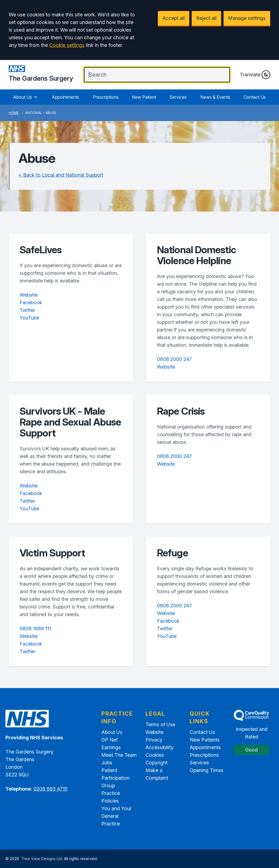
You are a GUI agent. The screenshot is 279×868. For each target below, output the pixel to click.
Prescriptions (106, 97)
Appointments (66, 97)
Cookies (155, 755)
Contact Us (255, 97)
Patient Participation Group (115, 778)
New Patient (144, 97)
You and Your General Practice (116, 816)
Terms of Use (160, 724)
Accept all (174, 18)
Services (178, 97)
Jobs (107, 763)
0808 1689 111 (35, 629)
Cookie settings (67, 45)
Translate (255, 75)
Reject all (206, 18)
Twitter (27, 310)
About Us (26, 97)
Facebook (31, 302)
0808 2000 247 (174, 359)
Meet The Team (119, 755)
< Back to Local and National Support (61, 175)
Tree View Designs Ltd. (42, 859)
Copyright (157, 763)
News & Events (215, 97)
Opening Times (207, 770)
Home (14, 113)
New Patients (205, 740)
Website (29, 295)
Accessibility (160, 747)
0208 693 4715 (51, 789)
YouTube (29, 318)
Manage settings (247, 18)
